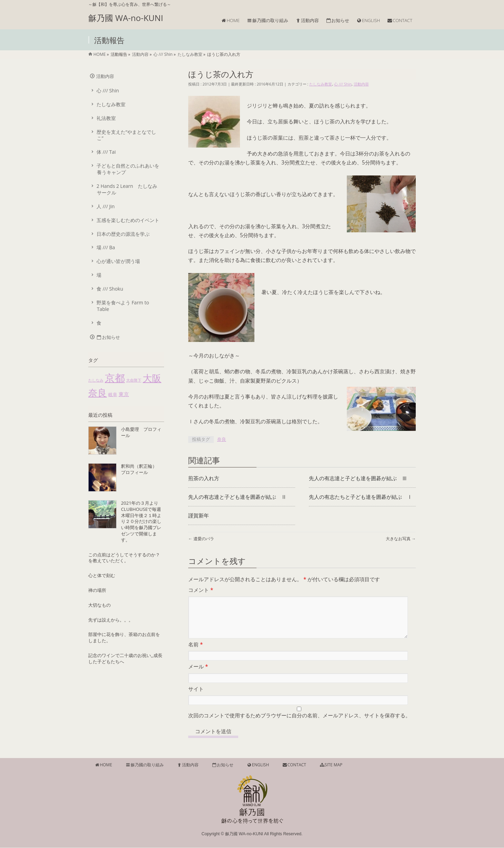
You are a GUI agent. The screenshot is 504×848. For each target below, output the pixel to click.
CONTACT (294, 765)
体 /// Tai (106, 152)
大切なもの (99, 605)
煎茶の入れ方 (204, 478)
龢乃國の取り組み (144, 765)
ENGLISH (258, 765)
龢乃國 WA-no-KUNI (126, 18)
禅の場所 (97, 590)
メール (198, 675)
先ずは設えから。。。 (111, 620)
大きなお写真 (401, 539)
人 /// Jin (106, 206)
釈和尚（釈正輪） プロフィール (141, 469)
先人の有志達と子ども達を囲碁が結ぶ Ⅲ (358, 478)
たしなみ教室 (321, 84)
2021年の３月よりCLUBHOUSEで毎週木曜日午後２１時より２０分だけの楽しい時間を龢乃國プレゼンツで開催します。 (141, 521)
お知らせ (108, 337)
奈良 (222, 439)
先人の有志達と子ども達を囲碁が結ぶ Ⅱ (237, 497)
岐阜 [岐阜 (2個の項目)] (113, 394)
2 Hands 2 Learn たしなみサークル (127, 189)
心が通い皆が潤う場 (118, 261)
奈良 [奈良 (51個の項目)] (98, 392)
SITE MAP (331, 765)
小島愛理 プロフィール (141, 432)
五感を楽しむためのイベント (128, 220)
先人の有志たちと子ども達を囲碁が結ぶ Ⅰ (361, 497)
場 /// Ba (106, 247)
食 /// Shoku (110, 289)
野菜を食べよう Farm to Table (123, 306)
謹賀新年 (199, 516)
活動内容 (361, 84)
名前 (195, 653)
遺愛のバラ (201, 539)
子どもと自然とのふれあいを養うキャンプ (128, 169)
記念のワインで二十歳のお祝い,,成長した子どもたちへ (125, 658)
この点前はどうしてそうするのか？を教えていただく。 (124, 558)
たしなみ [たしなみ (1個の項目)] (96, 380)
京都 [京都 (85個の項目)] (115, 378)
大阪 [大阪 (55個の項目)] (152, 378)
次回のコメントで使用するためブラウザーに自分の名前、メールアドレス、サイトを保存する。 (299, 724)
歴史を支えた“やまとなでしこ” (126, 135)
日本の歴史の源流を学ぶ (123, 234)
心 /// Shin (343, 84)
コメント (201, 590)
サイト (196, 697)
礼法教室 (106, 118)
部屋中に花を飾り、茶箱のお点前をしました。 (124, 637)
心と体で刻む (102, 575)
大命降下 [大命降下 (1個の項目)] (134, 380)
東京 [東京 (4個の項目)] (124, 394)
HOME (103, 765)
